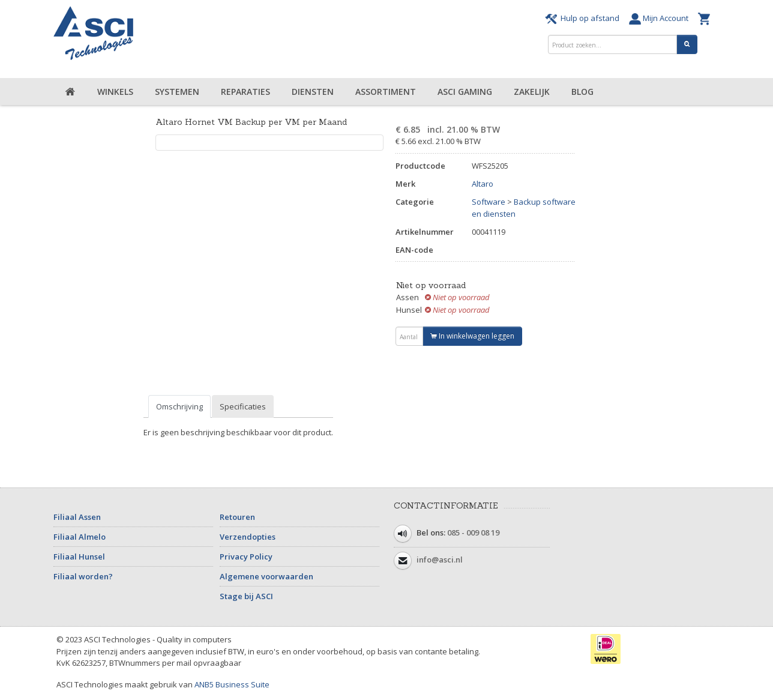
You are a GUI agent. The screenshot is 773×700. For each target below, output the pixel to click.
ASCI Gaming (465, 92)
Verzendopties (248, 537)
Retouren (237, 517)
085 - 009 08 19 (473, 533)
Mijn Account (660, 18)
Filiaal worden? (83, 576)
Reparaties (245, 92)
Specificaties (243, 406)
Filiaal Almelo (80, 537)
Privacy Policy (246, 557)
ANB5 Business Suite (232, 684)
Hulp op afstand (584, 18)
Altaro (483, 184)
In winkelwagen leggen (472, 336)
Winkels (115, 92)
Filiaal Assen (77, 517)
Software (489, 202)
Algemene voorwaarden (266, 576)
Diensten (313, 92)
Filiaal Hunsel (79, 557)
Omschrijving (179, 406)
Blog (582, 92)
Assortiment (386, 92)
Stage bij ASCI (246, 596)
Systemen (177, 92)
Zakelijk (532, 92)
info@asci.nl (440, 560)
